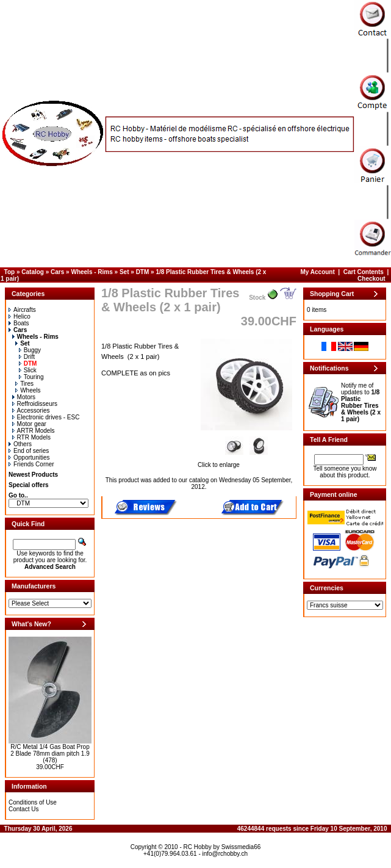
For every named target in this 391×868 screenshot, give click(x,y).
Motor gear (29, 424)
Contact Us (23, 809)
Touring (31, 377)
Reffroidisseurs (35, 404)
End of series (29, 451)
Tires (24, 384)
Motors (24, 397)
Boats (19, 323)
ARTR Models (34, 431)
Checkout (371, 279)
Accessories (31, 410)
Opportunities (29, 458)
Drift (27, 357)
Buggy (30, 350)
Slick (28, 370)
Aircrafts (22, 310)
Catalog (33, 272)
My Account (318, 272)
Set (124, 272)
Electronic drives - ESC (46, 417)
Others (20, 444)
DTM (143, 272)
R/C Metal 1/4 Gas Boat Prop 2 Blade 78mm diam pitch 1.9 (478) (50, 754)
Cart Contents (364, 272)
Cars (57, 272)
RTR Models (31, 437)
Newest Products (33, 475)
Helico (20, 316)
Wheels (28, 390)
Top (10, 272)
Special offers (29, 485)
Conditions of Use (33, 802)
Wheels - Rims (91, 272)
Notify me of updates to (361, 402)
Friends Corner (31, 464)
